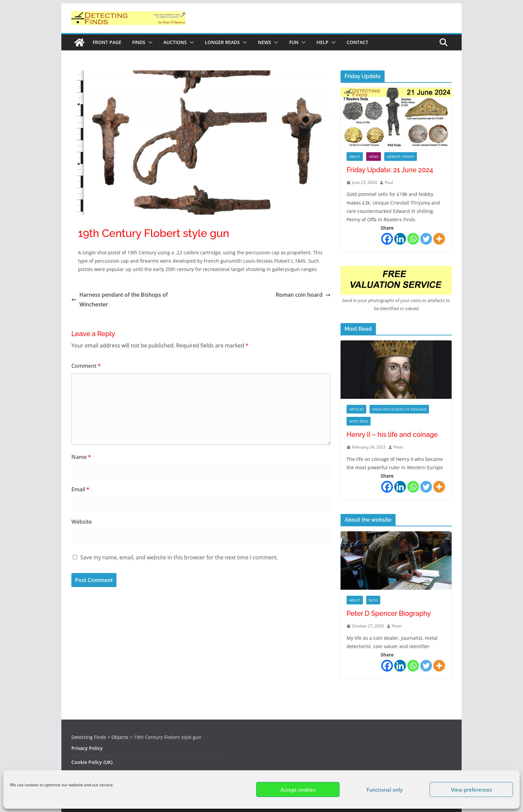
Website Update (401, 157)
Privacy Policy (87, 748)
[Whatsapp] (413, 239)
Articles (356, 409)
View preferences (471, 790)
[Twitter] (426, 239)
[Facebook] (387, 239)
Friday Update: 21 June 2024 (390, 170)
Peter (399, 447)
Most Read (359, 421)
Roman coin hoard (303, 295)
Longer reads (222, 42)
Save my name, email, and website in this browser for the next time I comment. (179, 557)
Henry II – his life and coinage (392, 435)
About (355, 157)
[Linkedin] (400, 239)
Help (323, 42)
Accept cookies (298, 790)
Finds (139, 42)
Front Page (107, 42)
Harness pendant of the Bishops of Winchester (120, 300)
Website (82, 522)
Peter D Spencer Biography (389, 613)
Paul (389, 182)
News (265, 42)
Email (80, 489)
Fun (294, 42)
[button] (149, 42)
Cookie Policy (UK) (92, 762)
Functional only (385, 790)
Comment (86, 366)
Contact (357, 42)
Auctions (175, 42)
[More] (439, 239)
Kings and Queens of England (399, 409)
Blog (373, 600)
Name (81, 457)
